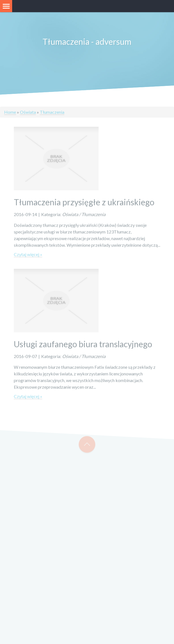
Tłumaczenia (52, 112)
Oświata (28, 112)
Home (10, 112)
